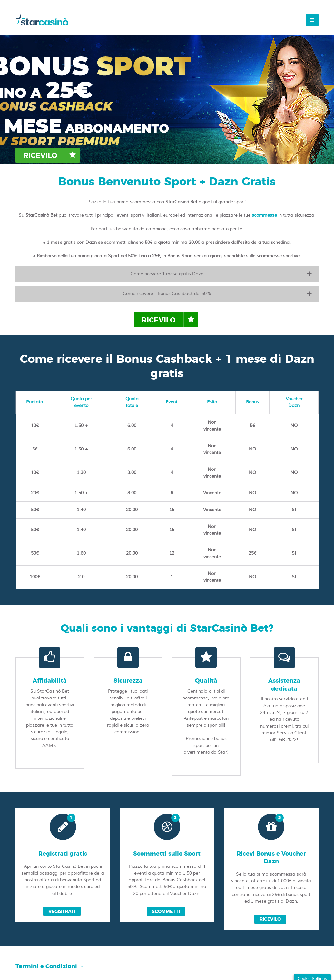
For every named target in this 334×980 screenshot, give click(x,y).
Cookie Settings (312, 972)
